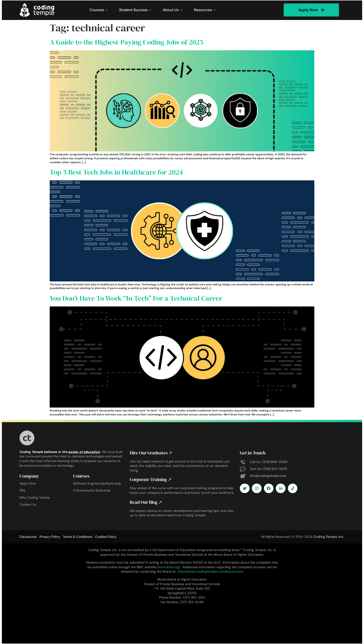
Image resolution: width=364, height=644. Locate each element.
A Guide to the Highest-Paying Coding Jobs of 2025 (127, 42)
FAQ (22, 490)
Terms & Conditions (78, 537)
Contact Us (28, 504)
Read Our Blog (147, 502)
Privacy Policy (50, 537)
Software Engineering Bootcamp (97, 483)
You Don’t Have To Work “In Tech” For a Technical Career (136, 298)
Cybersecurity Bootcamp (92, 490)
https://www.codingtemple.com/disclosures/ (211, 571)
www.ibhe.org (169, 567)
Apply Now (28, 483)
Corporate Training (152, 479)
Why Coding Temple (35, 497)
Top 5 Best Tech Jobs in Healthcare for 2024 (116, 172)
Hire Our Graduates (152, 453)
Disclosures (28, 537)
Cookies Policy (106, 537)
